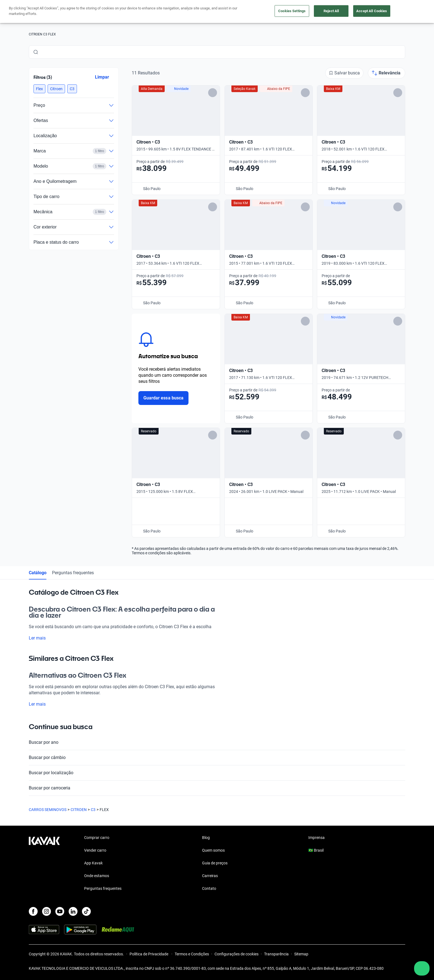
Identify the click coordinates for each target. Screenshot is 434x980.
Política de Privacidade (149, 954)
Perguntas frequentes (73, 573)
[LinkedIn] (73, 911)
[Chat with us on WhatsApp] (422, 968)
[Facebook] (33, 911)
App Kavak (93, 863)
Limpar (102, 77)
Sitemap (301, 954)
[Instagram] (46, 911)
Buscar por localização (217, 773)
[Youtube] (60, 911)
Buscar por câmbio (217, 758)
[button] (39, 89)
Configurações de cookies (237, 954)
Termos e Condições (192, 954)
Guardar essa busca (163, 398)
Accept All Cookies (372, 11)
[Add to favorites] (213, 93)
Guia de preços (215, 863)
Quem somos (213, 850)
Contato (209, 888)
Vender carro (95, 850)
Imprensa (317, 838)
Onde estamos (97, 876)
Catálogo (38, 573)
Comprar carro (97, 838)
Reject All (331, 11)
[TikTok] (86, 911)
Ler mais (41, 638)
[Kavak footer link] (44, 864)
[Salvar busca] (344, 73)
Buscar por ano (217, 742)
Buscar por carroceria (217, 788)
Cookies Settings (292, 11)
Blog (206, 838)
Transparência (276, 954)
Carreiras (210, 876)
